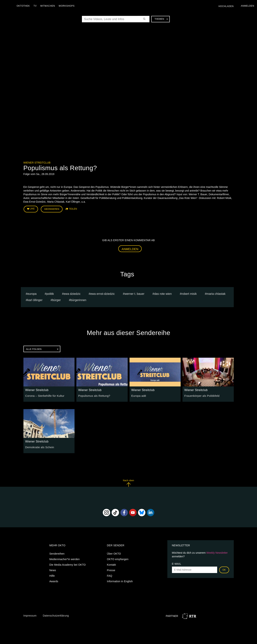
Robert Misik (189, 293)
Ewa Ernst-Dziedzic (102, 293)
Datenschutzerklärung (56, 615)
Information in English (120, 580)
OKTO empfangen (118, 558)
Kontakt (112, 564)
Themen (161, 19)
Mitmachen (49, 6)
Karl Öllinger (35, 299)
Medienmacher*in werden (65, 558)
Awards (54, 580)
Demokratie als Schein (39, 446)
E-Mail (177, 563)
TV (36, 6)
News (53, 569)
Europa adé (138, 395)
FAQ (110, 575)
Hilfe (52, 575)
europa (32, 293)
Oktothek (24, 6)
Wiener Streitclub (37, 163)
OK (224, 569)
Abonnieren (52, 209)
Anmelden (130, 248)
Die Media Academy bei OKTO (68, 564)
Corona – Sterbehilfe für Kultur (43, 395)
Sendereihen (57, 553)
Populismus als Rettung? (93, 395)
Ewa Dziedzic (72, 293)
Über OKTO (114, 553)
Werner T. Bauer (134, 293)
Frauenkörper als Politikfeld (201, 395)
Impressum (30, 615)
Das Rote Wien (163, 293)
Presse (111, 569)
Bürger (56, 299)
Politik (50, 293)
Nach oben (128, 482)
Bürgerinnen (78, 299)
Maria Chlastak (216, 293)
